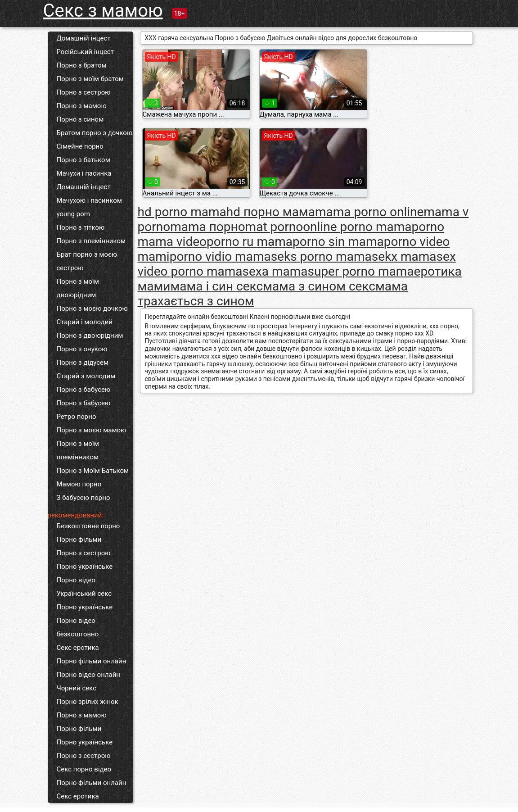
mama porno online (369, 212)
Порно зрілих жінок (88, 702)
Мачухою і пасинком (89, 200)
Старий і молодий (85, 322)
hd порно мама (271, 212)
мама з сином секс (319, 286)
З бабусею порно (83, 498)
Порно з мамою (82, 106)
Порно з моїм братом (90, 79)
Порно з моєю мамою (92, 430)
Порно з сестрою (84, 92)
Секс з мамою (103, 11)
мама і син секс (216, 286)
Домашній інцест (84, 38)
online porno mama (357, 227)
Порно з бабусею (84, 390)
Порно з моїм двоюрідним (78, 288)
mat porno (274, 227)
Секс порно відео (84, 769)
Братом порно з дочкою (95, 133)
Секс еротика (78, 648)
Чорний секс (77, 688)
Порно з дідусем (83, 363)
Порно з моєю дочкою (92, 308)
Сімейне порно (80, 146)
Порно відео (76, 580)
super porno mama (361, 271)
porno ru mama (250, 242)
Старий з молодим (86, 376)
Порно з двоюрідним (90, 336)
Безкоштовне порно (88, 526)
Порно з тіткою (81, 227)
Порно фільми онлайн (92, 661)
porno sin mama (338, 242)
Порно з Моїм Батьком (93, 471)
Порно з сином (80, 119)
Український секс (84, 594)
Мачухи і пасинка (84, 173)
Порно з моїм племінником (78, 450)
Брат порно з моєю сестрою (87, 261)
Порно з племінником (91, 241)
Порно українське (85, 567)
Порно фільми (79, 540)
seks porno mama (321, 256)
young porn (74, 214)
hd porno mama (182, 212)
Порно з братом (82, 65)
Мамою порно (79, 484)
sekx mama (404, 256)
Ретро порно (77, 417)
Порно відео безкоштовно (78, 627)
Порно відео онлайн (88, 675)
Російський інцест (85, 52)
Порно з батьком (83, 160)
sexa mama (275, 271)
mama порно (207, 227)
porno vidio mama (220, 256)
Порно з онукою (82, 349)
